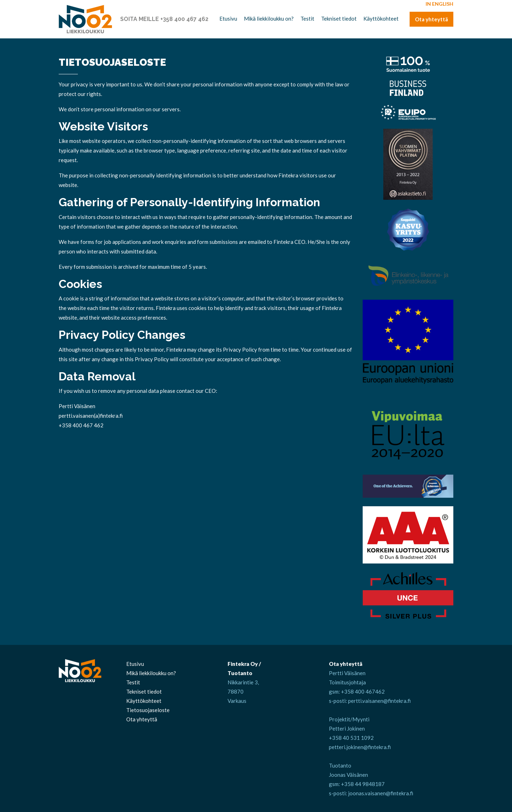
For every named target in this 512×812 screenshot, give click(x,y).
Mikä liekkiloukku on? (269, 18)
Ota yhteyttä (431, 19)
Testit (307, 18)
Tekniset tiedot (339, 18)
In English (439, 4)
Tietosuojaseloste (148, 710)
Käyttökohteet (381, 18)
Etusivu (228, 18)
